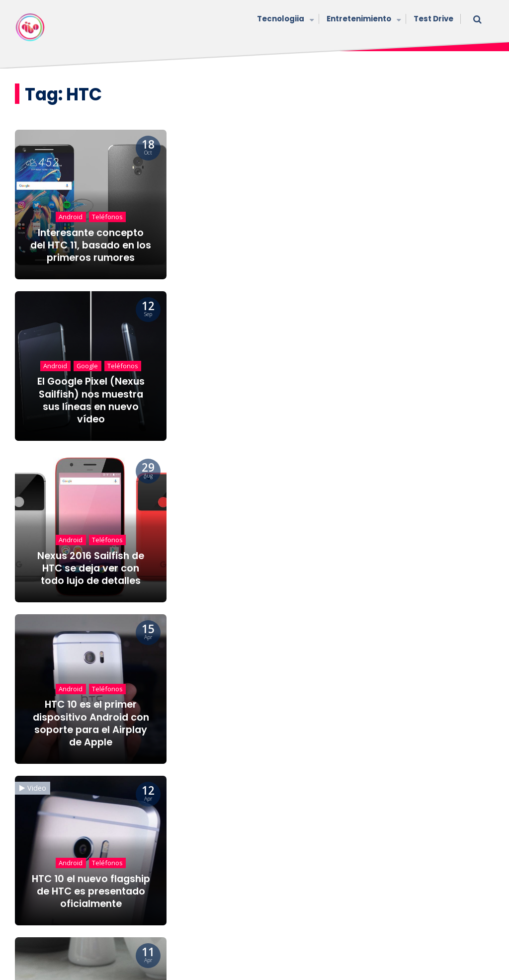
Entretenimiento (363, 20)
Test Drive (433, 19)
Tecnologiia (284, 20)
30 (293, 793)
